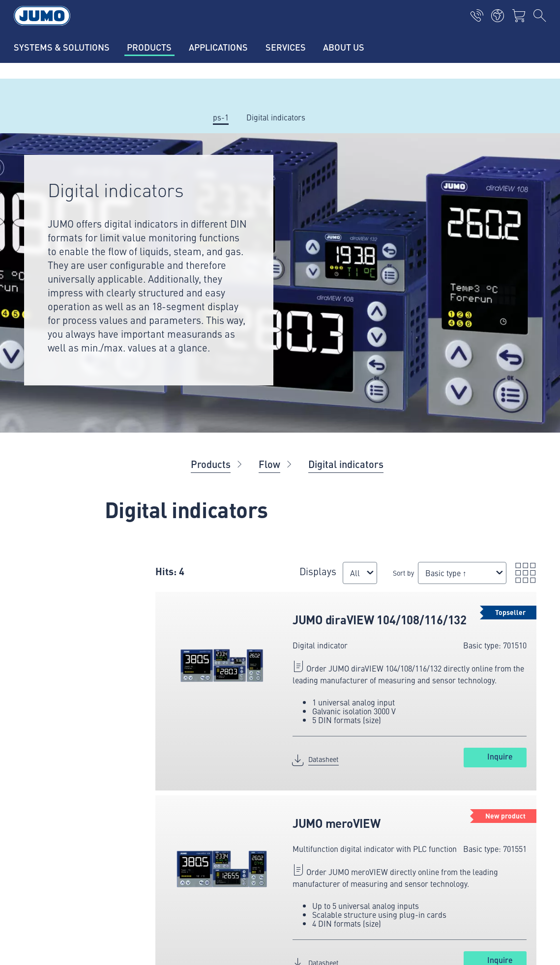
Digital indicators (346, 464)
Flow (269, 464)
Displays (318, 571)
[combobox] (360, 573)
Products (211, 464)
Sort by (403, 573)
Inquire (500, 756)
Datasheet (324, 759)
